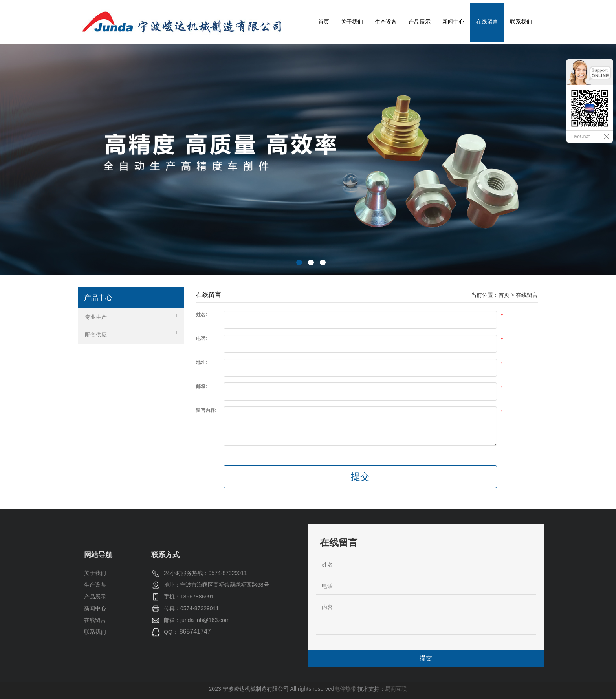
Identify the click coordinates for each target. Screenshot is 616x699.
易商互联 (396, 689)
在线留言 (487, 22)
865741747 (195, 632)
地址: (202, 362)
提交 (360, 477)
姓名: (202, 315)
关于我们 (352, 22)
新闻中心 (453, 22)
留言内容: (206, 410)
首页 (324, 22)
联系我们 (521, 22)
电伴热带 (345, 689)
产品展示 (420, 22)
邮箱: (202, 386)
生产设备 (386, 22)
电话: (202, 339)
